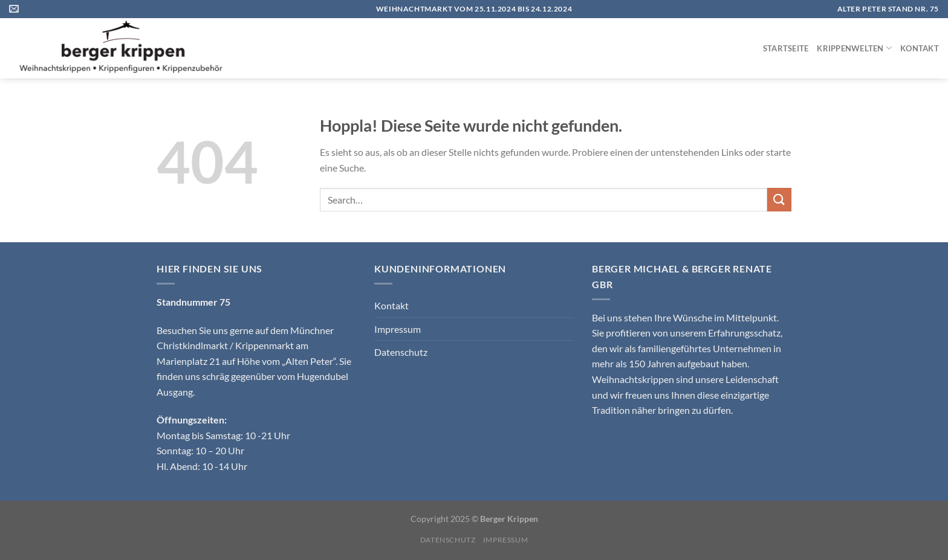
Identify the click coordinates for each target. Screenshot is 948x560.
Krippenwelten (854, 48)
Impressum (398, 329)
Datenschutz (401, 352)
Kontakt (920, 48)
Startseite (786, 48)
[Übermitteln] (779, 200)
